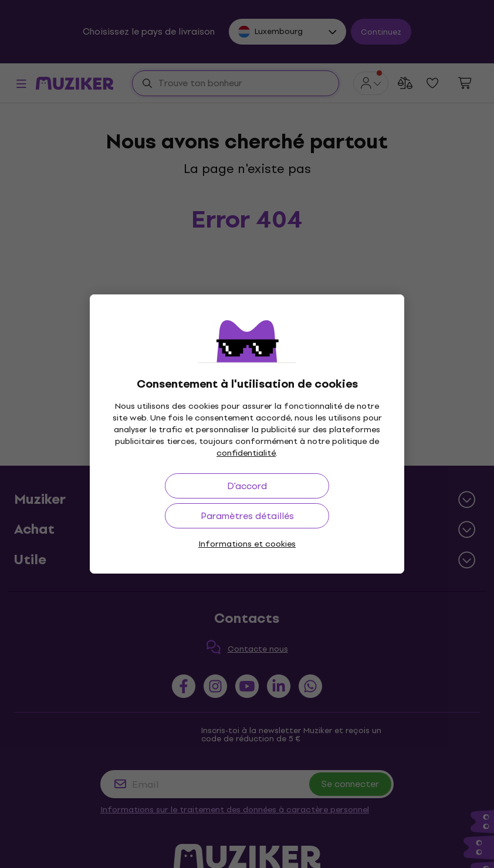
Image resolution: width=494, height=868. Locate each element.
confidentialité (246, 453)
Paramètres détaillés (247, 516)
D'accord (247, 486)
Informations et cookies (247, 544)
